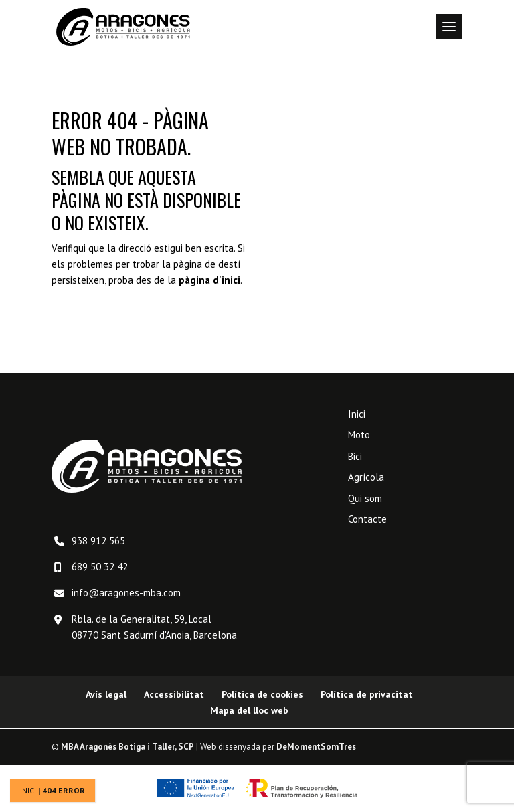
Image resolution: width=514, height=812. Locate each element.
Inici (28, 790)
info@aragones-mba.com (126, 593)
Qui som (365, 498)
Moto (359, 435)
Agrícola (366, 477)
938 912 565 (98, 541)
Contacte (367, 519)
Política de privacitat (367, 694)
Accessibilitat (174, 694)
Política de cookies (262, 694)
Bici (355, 456)
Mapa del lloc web (249, 710)
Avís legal (106, 694)
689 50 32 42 (100, 567)
